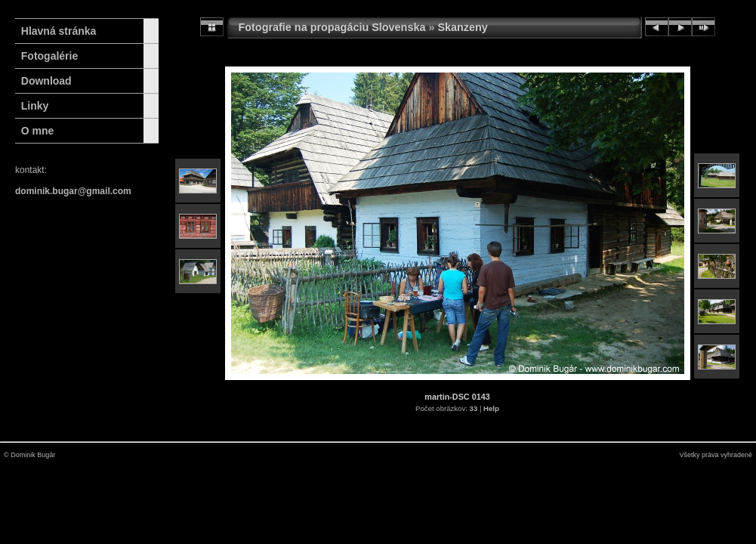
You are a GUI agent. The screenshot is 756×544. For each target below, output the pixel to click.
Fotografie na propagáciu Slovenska (332, 27)
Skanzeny (462, 27)
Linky (35, 106)
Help (491, 408)
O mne (38, 131)
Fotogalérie (49, 56)
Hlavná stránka (56, 31)
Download (46, 81)
